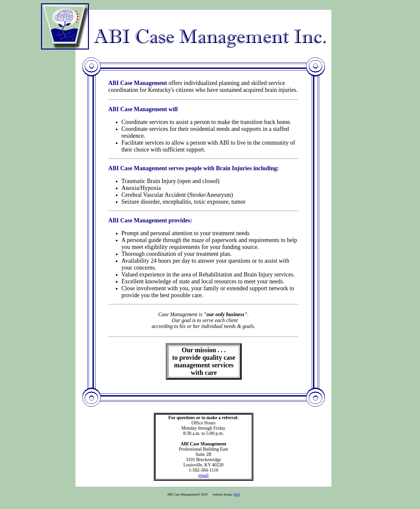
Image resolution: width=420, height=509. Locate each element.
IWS (237, 494)
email (203, 475)
